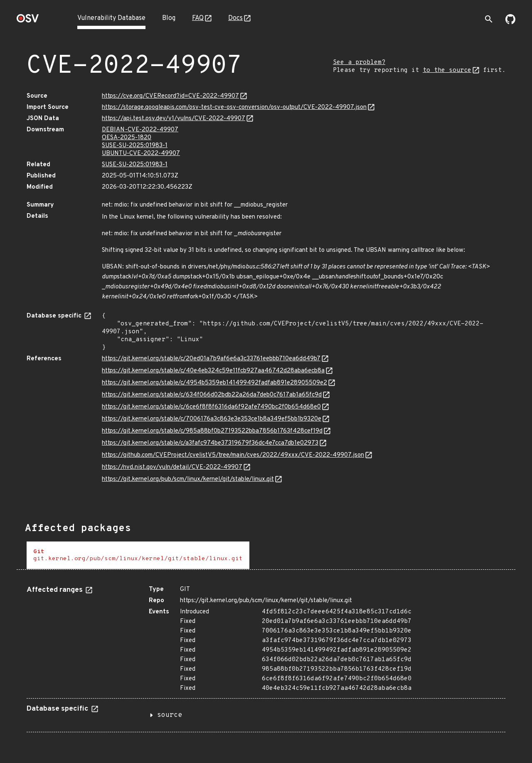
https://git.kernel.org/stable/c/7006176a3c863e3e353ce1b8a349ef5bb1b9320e (212, 419)
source (170, 715)
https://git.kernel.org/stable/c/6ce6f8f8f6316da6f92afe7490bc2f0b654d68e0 (211, 407)
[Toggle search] (489, 19)
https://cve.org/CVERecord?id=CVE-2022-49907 (170, 96)
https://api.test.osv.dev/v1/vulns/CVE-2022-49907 (174, 119)
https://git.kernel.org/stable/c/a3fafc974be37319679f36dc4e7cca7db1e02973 (210, 443)
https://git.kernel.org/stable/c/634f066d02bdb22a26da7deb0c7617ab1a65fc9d (212, 395)
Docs (235, 18)
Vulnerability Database (111, 18)
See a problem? (359, 63)
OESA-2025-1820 (127, 138)
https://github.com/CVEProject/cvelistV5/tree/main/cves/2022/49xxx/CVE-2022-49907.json (233, 455)
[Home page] (28, 21)
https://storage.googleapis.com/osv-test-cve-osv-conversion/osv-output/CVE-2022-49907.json (234, 107)
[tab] (138, 555)
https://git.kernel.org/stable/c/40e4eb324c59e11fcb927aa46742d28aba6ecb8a (213, 371)
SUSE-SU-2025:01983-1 (135, 146)
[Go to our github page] (510, 22)
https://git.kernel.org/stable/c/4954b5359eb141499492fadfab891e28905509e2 (214, 383)
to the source (447, 70)
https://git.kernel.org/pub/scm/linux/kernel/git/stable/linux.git (188, 479)
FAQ (198, 18)
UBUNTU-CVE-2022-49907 (141, 154)
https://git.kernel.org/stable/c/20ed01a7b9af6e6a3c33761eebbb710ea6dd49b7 (211, 359)
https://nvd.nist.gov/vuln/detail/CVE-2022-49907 (172, 467)
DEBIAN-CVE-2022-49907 (140, 130)
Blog (169, 18)
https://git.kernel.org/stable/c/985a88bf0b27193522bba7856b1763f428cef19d (212, 431)
